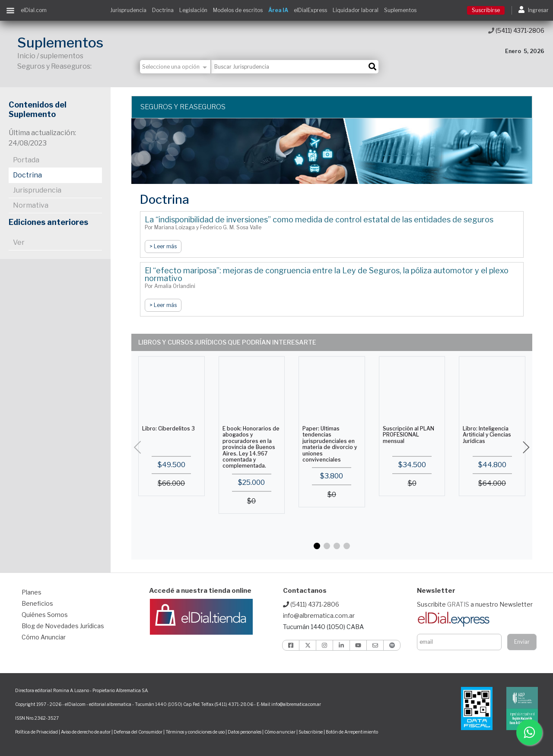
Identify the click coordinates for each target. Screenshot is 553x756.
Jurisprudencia (128, 10)
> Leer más (163, 246)
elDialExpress (310, 10)
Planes (32, 592)
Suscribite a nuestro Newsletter (475, 604)
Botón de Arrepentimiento (352, 732)
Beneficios (37, 603)
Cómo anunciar (280, 732)
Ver (19, 242)
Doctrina (163, 10)
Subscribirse (311, 732)
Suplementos (400, 10)
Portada (26, 160)
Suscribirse (486, 10)
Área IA (278, 10)
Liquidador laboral (356, 10)
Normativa (31, 205)
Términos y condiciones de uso (195, 732)
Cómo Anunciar (44, 637)
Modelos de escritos (238, 10)
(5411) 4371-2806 (516, 30)
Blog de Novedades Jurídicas (63, 626)
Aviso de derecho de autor (86, 732)
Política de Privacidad (37, 732)
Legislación (193, 10)
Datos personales (245, 732)
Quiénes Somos (45, 615)
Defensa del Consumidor (138, 732)
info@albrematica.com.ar (319, 615)
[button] (317, 546)
